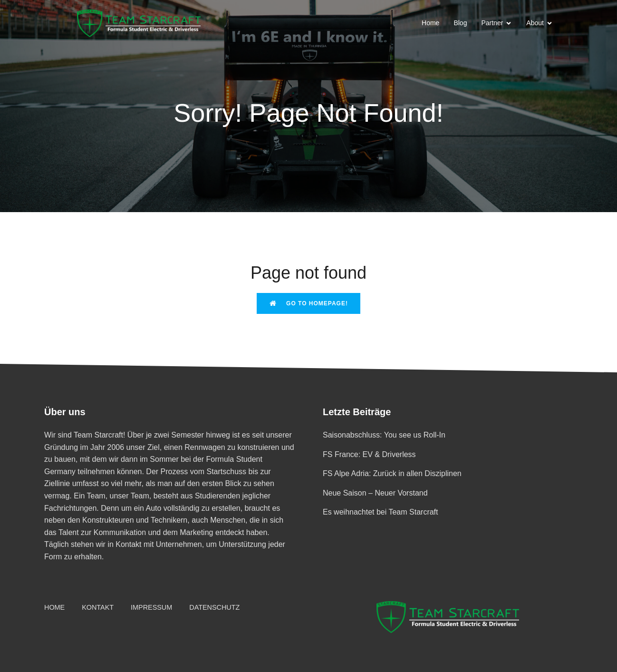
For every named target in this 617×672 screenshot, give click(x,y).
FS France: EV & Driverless (369, 454)
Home (430, 23)
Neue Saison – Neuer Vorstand (375, 493)
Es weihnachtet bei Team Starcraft (381, 512)
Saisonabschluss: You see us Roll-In (384, 435)
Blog (460, 23)
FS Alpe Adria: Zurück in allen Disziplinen (392, 473)
